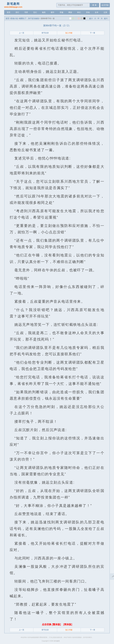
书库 (26, 12)
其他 (88, 12)
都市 (53, 12)
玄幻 (35, 12)
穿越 (61, 12)
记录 (105, 12)
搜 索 (94, 5)
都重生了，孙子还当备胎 (29, 18)
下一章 (92, 33)
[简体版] (68, 624)
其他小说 (14, 18)
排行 (17, 12)
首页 (9, 12)
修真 (44, 12)
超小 (91, 18)
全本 (97, 12)
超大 (106, 18)
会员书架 (105, 5)
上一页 (22, 33)
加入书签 (69, 33)
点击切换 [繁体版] (52, 624)
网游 (70, 12)
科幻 (79, 12)
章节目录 (45, 33)
